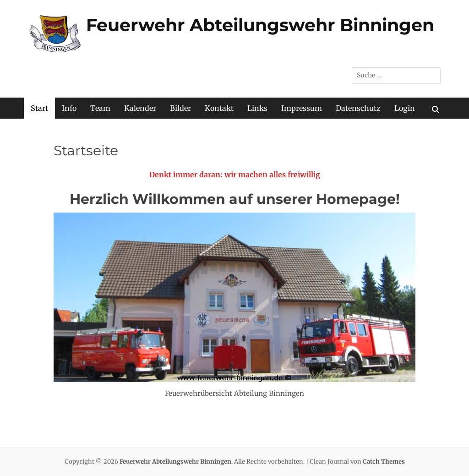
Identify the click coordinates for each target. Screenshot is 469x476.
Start (39, 108)
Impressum (302, 108)
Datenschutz (358, 108)
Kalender (140, 108)
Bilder (180, 108)
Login (405, 108)
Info (69, 108)
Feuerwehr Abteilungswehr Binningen (260, 25)
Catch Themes (384, 462)
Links (257, 108)
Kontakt (219, 108)
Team (100, 108)
